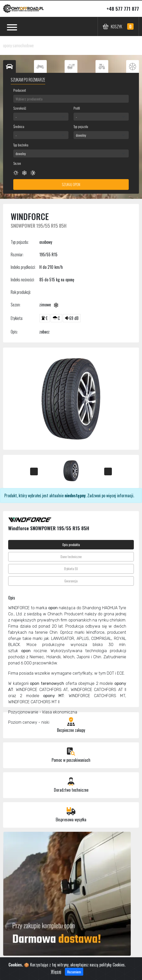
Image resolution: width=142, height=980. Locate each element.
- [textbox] (16, 117)
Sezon (17, 163)
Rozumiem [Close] (74, 976)
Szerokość (20, 108)
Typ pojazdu (81, 126)
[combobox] (71, 99)
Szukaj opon (71, 184)
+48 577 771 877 (123, 9)
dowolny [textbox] (81, 135)
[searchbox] (71, 99)
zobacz (44, 332)
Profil (77, 108)
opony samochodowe (18, 45)
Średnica (19, 126)
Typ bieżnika (21, 145)
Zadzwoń (94, 495)
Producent (20, 90)
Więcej (56, 976)
